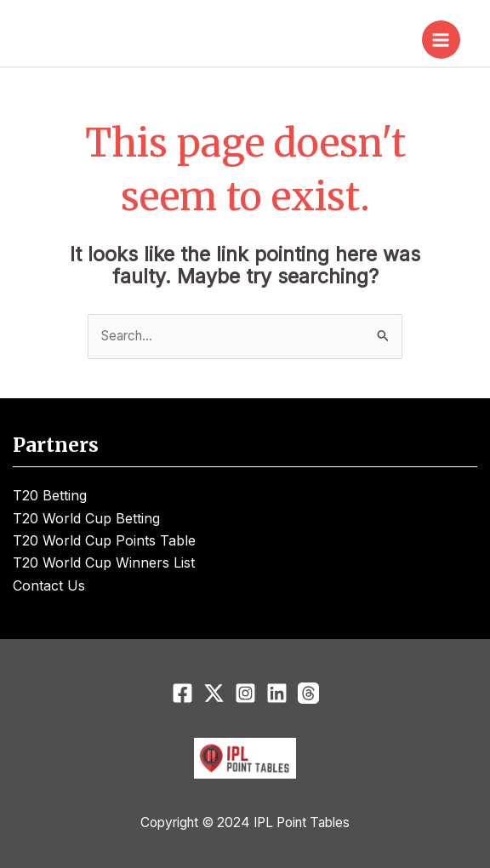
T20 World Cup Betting (86, 518)
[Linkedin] (277, 693)
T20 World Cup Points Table (104, 540)
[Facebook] (182, 693)
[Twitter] (214, 693)
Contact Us (49, 585)
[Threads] (308, 693)
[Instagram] (245, 693)
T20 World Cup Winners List (104, 562)
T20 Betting (50, 495)
